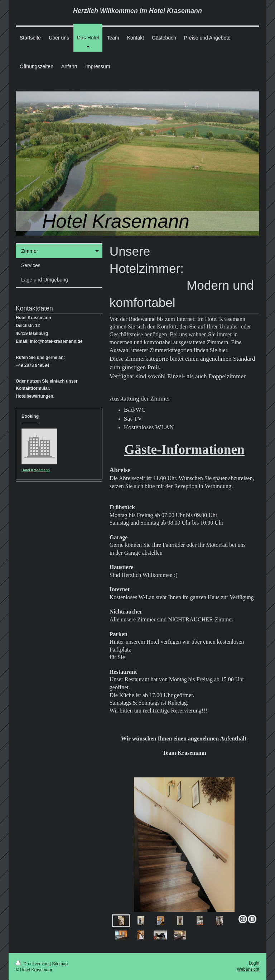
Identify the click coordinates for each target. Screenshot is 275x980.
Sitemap (60, 964)
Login (254, 963)
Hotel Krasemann (36, 470)
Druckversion (33, 964)
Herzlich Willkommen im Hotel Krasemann (137, 11)
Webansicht (248, 969)
